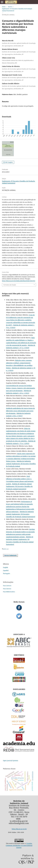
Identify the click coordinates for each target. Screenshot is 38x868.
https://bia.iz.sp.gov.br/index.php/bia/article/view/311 (19, 281)
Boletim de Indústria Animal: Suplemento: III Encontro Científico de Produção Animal (21, 464)
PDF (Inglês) (9, 162)
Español (6, 570)
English (6, 567)
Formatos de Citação (10, 285)
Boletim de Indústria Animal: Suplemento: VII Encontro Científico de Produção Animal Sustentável (19, 486)
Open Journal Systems (11, 761)
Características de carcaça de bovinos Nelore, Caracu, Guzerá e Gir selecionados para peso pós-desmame (21, 388)
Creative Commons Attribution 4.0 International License (19, 845)
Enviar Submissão (10, 555)
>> (8, 549)
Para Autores (7, 589)
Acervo (10, 7)
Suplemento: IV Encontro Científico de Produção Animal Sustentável (17, 10)
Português (6, 573)
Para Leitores (7, 586)
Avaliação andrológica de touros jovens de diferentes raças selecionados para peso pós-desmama (20, 411)
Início (4, 7)
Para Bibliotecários (9, 592)
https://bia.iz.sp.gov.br (19, 829)
